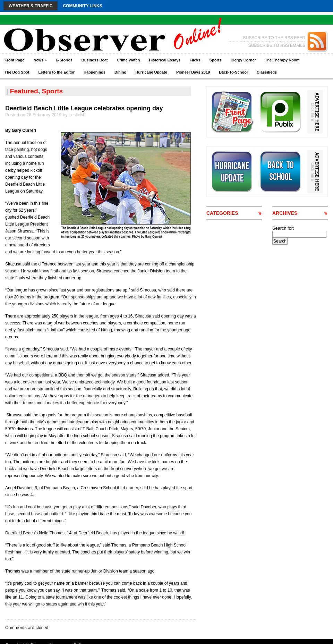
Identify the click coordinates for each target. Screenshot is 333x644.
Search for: (283, 228)
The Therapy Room (282, 60)
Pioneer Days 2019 (193, 72)
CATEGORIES (222, 213)
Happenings (95, 72)
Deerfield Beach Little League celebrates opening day (84, 108)
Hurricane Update (151, 72)
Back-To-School (233, 72)
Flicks (195, 60)
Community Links (82, 6)
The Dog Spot (17, 72)
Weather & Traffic (31, 6)
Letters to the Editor (57, 72)
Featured (24, 91)
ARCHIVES (285, 213)
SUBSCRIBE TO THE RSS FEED (274, 38)
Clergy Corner (243, 60)
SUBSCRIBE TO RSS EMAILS (277, 45)
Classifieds (267, 72)
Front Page (14, 60)
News (40, 60)
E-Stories (64, 60)
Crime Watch (129, 60)
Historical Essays (165, 60)
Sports (216, 60)
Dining (120, 72)
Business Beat (95, 60)
